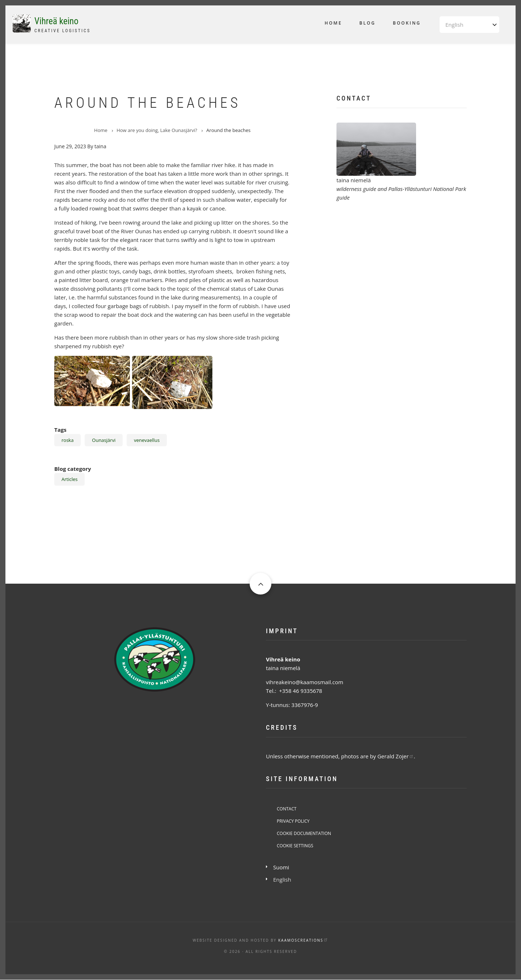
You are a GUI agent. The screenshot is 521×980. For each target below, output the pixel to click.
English (282, 879)
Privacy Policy (293, 821)
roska (67, 440)
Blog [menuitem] (367, 23)
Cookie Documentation (304, 833)
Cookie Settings (295, 846)
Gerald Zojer (396, 756)
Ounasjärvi (104, 440)
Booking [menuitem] (407, 23)
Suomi (281, 867)
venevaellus (147, 440)
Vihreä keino (56, 21)
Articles (69, 479)
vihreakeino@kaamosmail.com (305, 682)
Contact (287, 809)
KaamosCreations (303, 940)
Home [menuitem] (333, 23)
